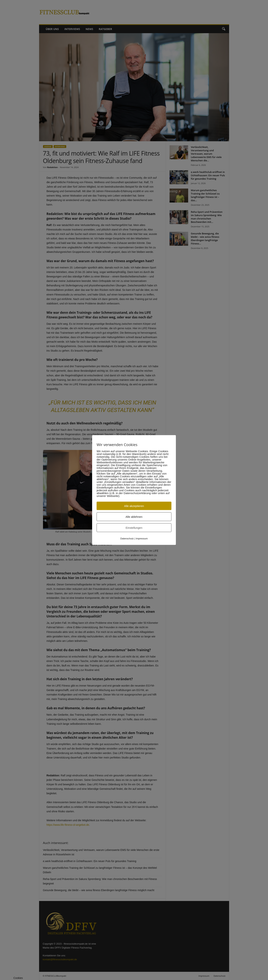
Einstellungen (134, 528)
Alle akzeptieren (134, 506)
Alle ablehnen (134, 517)
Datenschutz (127, 539)
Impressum (142, 539)
